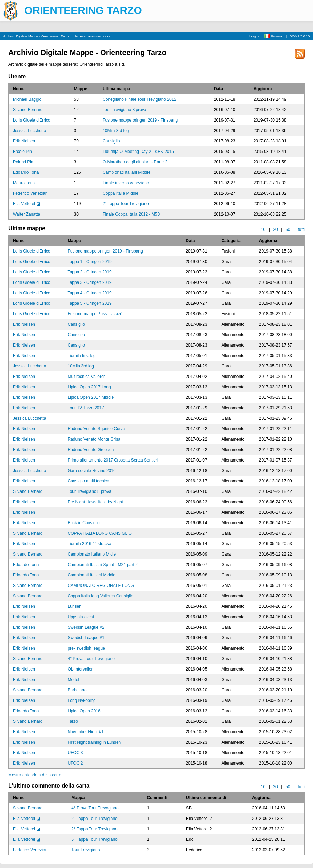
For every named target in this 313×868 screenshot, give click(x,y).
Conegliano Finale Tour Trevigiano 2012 (139, 99)
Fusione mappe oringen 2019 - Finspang (140, 120)
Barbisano (77, 690)
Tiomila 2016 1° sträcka (90, 544)
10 (263, 230)
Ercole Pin (22, 152)
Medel (74, 680)
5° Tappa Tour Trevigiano (94, 839)
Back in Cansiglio (84, 523)
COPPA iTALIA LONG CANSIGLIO (100, 533)
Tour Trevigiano (86, 850)
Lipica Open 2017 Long (89, 387)
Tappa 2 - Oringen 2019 (90, 272)
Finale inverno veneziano (126, 183)
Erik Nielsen (24, 141)
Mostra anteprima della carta (35, 775)
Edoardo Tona (26, 172)
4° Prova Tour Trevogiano (91, 659)
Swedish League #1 (86, 638)
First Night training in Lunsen (94, 742)
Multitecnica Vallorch (87, 377)
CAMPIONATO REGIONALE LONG (101, 586)
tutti (301, 230)
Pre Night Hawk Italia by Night (95, 502)
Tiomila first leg (82, 356)
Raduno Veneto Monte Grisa (94, 439)
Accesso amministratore (93, 36)
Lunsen (75, 606)
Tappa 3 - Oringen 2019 (90, 282)
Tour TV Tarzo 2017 (86, 408)
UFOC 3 (75, 753)
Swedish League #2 (86, 627)
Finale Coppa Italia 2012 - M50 (131, 214)
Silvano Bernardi (28, 110)
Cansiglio (111, 141)
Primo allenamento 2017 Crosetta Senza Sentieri (113, 460)
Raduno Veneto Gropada (91, 450)
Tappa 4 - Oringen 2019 (90, 293)
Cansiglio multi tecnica (89, 481)
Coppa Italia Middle (121, 193)
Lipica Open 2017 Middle (91, 397)
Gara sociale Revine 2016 (92, 471)
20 (275, 230)
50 (288, 230)
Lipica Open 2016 (84, 711)
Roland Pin (23, 162)
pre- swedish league (86, 648)
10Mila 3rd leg (116, 131)
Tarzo (73, 721)
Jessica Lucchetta (29, 131)
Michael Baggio (27, 99)
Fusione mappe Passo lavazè (95, 314)
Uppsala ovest (81, 617)
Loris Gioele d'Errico (32, 120)
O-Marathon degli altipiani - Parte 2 (135, 162)
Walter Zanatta (26, 214)
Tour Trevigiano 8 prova (124, 110)
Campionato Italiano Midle (92, 554)
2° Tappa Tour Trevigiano (126, 204)
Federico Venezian (30, 193)
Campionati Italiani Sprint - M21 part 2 (103, 565)
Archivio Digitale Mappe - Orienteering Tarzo (36, 36)
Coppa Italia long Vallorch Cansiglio (101, 596)
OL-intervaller (80, 669)
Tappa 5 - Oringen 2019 (90, 303)
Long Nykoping (82, 700)
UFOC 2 (75, 763)
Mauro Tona (24, 183)
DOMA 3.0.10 (300, 36)
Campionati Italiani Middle (126, 172)
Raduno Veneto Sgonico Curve (97, 429)
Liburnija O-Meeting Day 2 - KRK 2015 (138, 152)
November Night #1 (86, 732)
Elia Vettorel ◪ (26, 204)
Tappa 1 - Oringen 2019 (90, 262)
